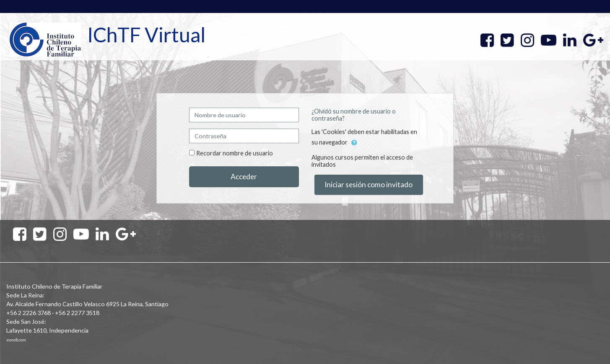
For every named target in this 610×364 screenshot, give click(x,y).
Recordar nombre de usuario (235, 153)
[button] (354, 143)
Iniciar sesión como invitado (369, 185)
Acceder (244, 177)
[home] (45, 39)
